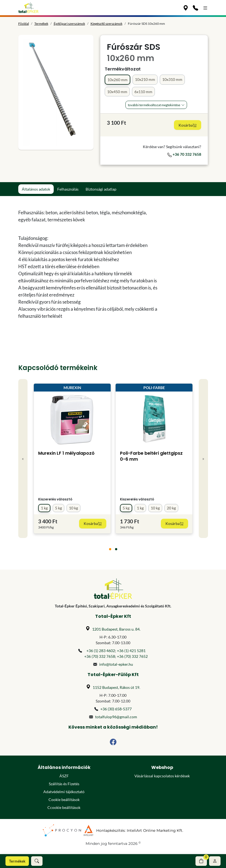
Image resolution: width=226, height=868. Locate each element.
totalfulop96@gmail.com (116, 717)
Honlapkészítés (111, 830)
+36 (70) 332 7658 (100, 656)
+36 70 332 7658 (184, 154)
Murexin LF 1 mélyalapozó (66, 453)
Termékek (17, 861)
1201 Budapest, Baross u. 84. (116, 629)
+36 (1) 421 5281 (131, 651)
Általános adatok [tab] (36, 189)
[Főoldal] (28, 8)
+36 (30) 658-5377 (116, 709)
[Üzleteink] (186, 8)
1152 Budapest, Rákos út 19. (116, 687)
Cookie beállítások (64, 800)
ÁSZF (64, 776)
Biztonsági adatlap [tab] (101, 189)
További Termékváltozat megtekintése (154, 105)
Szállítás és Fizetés (64, 784)
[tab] (110, 549)
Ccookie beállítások (64, 807)
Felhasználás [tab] (68, 189)
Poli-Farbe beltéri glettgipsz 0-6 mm (151, 456)
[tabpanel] (89, 264)
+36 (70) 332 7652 (132, 656)
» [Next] (203, 458)
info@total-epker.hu (116, 664)
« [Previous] (23, 458)
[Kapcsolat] (195, 8)
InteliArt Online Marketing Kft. (155, 830)
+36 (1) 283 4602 (101, 651)
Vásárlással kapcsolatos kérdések (162, 776)
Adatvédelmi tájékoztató (64, 792)
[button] (37, 861)
